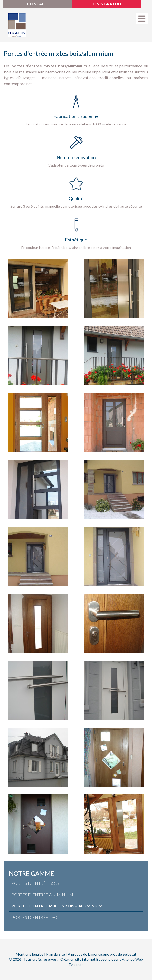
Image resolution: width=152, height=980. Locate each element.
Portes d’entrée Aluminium (42, 894)
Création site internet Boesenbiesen (90, 959)
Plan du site (56, 954)
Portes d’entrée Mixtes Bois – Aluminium (57, 906)
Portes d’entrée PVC (34, 917)
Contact (37, 4)
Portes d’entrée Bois (35, 883)
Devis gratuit (107, 4)
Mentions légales (30, 954)
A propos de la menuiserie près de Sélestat (102, 954)
